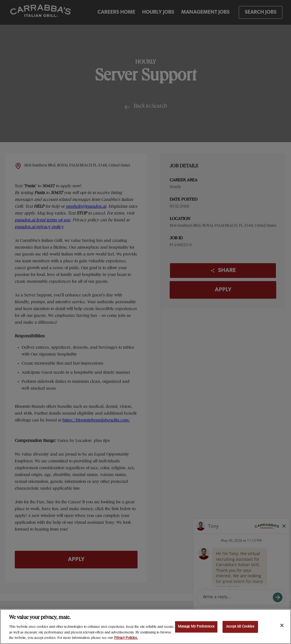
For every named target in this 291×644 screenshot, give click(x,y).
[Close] (282, 626)
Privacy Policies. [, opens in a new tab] (126, 638)
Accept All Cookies (240, 627)
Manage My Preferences (196, 627)
